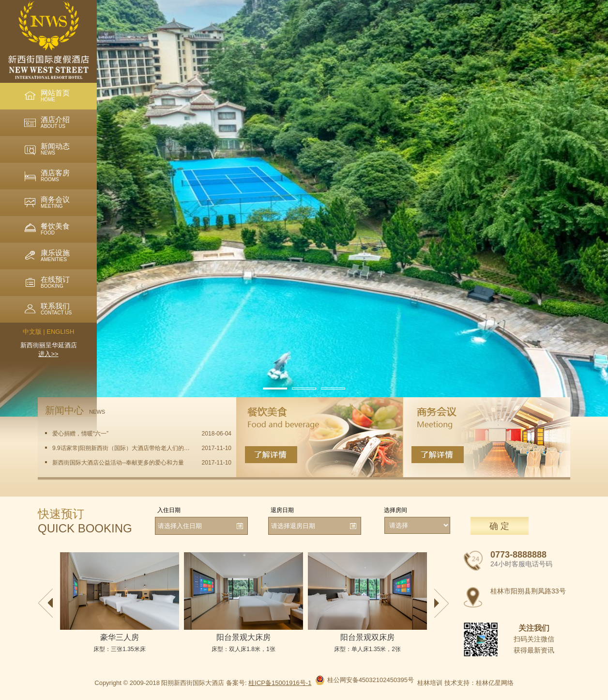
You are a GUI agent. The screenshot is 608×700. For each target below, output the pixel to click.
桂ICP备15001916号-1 (280, 683)
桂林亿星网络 (495, 683)
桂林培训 (430, 683)
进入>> (48, 354)
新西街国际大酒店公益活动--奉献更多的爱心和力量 (118, 463)
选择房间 (395, 510)
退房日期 (282, 510)
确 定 (499, 526)
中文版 (32, 332)
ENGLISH (60, 332)
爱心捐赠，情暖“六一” (80, 434)
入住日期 (169, 510)
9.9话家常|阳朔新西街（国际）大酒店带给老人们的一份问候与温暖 (121, 448)
